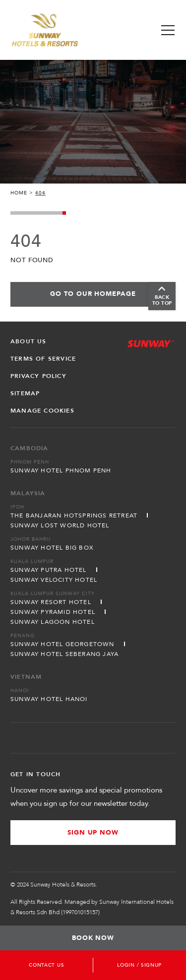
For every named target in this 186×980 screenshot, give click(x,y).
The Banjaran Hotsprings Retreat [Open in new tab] (74, 515)
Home (19, 193)
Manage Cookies (42, 411)
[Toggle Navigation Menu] (168, 30)
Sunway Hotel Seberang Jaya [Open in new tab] (64, 654)
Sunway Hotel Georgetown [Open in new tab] (62, 644)
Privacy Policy (38, 376)
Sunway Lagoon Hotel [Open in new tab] (53, 622)
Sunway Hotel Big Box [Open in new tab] (52, 548)
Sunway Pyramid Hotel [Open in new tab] (53, 612)
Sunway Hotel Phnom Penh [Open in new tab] (61, 470)
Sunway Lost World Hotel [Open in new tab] (60, 525)
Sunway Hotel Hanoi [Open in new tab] (49, 699)
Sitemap (25, 393)
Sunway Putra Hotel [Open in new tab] (49, 570)
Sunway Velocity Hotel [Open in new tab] (54, 580)
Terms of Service (43, 359)
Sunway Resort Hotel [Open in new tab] (51, 602)
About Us (29, 341)
